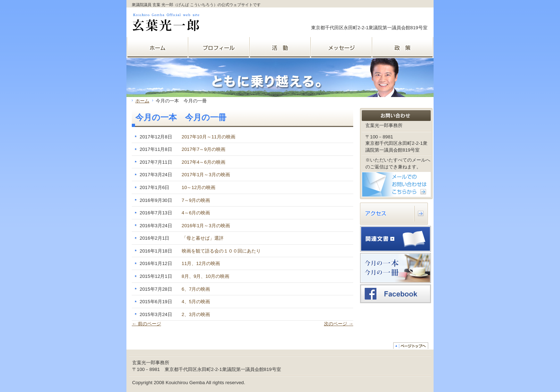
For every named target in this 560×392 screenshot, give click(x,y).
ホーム (142, 101)
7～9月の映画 (196, 200)
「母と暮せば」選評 (203, 238)
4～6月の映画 (196, 213)
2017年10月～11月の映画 (209, 137)
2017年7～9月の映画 (204, 149)
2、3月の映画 (196, 314)
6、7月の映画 (196, 289)
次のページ (339, 324)
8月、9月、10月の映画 (206, 276)
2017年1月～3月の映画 (206, 175)
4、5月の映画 (196, 302)
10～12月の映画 (199, 187)
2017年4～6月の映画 (204, 162)
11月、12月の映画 (201, 263)
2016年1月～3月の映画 (206, 226)
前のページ (146, 324)
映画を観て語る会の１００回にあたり (221, 251)
